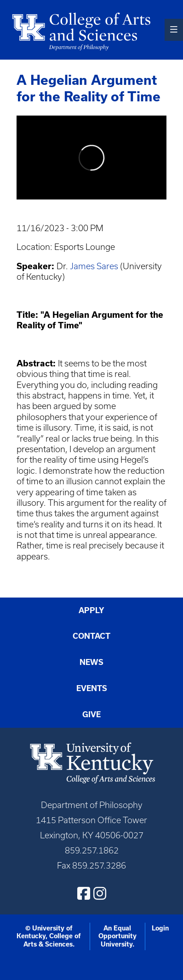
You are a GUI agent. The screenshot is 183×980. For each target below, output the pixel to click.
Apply (91, 610)
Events (92, 688)
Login (160, 928)
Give (91, 714)
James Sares (94, 266)
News (91, 662)
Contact (91, 636)
